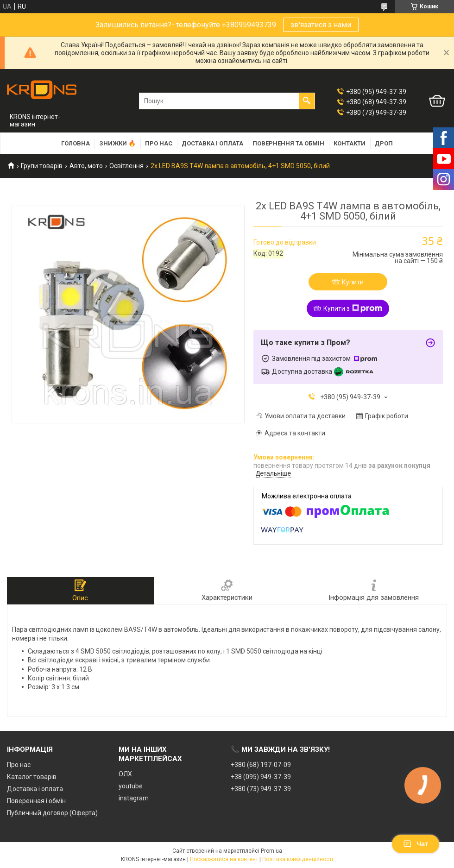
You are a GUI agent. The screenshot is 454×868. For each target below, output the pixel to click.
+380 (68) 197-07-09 (261, 765)
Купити (353, 282)
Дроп (384, 143)
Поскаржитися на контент (224, 859)
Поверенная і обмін (36, 801)
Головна (76, 143)
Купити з (353, 308)
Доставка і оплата (212, 143)
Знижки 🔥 (117, 143)
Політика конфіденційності (298, 859)
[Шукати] (307, 101)
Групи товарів (42, 166)
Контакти (350, 143)
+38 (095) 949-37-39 (261, 777)
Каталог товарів (32, 777)
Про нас (159, 143)
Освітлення (126, 166)
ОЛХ (125, 774)
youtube (131, 786)
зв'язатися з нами (321, 25)
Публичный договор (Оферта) (52, 813)
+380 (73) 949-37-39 (261, 789)
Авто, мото (86, 166)
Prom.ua (271, 851)
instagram (134, 798)
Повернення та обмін (288, 143)
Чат (416, 844)
